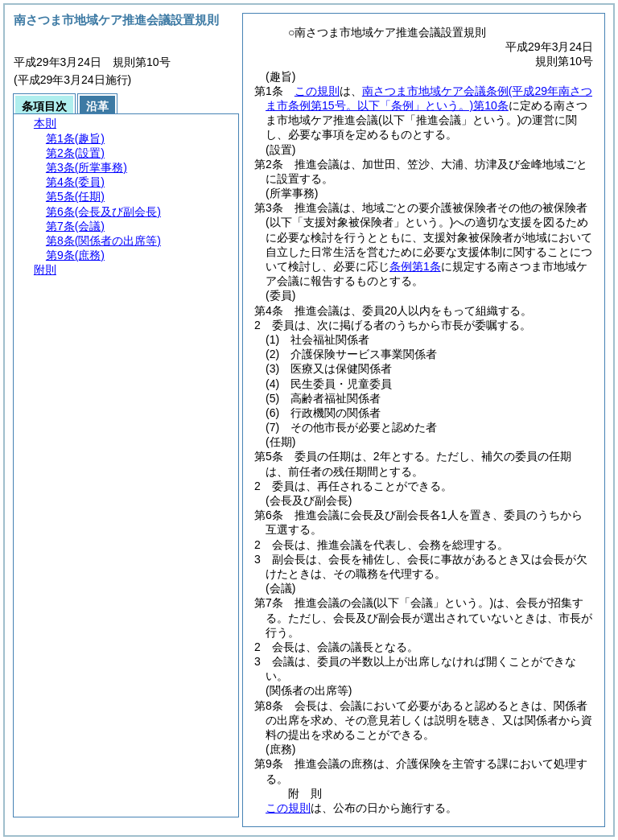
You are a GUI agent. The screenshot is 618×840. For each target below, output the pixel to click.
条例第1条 (415, 266)
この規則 (317, 91)
